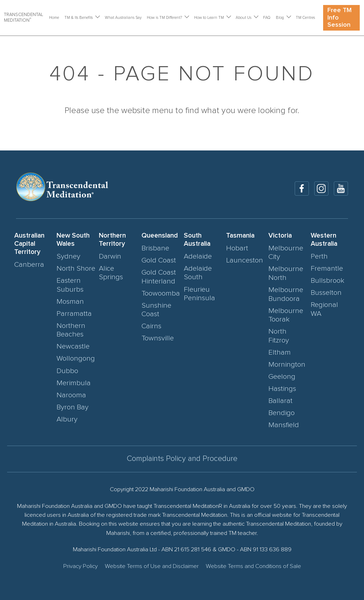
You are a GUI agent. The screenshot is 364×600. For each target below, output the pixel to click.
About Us (243, 18)
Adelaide (198, 256)
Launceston (245, 260)
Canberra (29, 265)
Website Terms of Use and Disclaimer (152, 566)
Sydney (68, 256)
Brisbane (155, 248)
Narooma (71, 395)
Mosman (70, 302)
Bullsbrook (328, 281)
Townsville (158, 338)
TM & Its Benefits (79, 18)
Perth (319, 256)
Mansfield (284, 425)
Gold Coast (159, 260)
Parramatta (74, 314)
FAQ (267, 18)
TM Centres (305, 18)
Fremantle (327, 269)
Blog (280, 18)
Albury (67, 419)
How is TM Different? (164, 18)
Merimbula (74, 383)
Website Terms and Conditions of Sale (253, 566)
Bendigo (282, 413)
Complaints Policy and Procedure (182, 459)
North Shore (76, 269)
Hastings (282, 389)
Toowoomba (161, 293)
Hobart (237, 248)
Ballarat (280, 401)
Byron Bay (73, 407)
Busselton (326, 293)
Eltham (280, 352)
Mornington (287, 365)
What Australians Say (123, 18)
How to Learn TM (209, 18)
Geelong (282, 377)
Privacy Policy (81, 566)
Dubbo (67, 371)
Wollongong (76, 359)
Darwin (110, 256)
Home (54, 18)
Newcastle (73, 346)
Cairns (151, 326)
